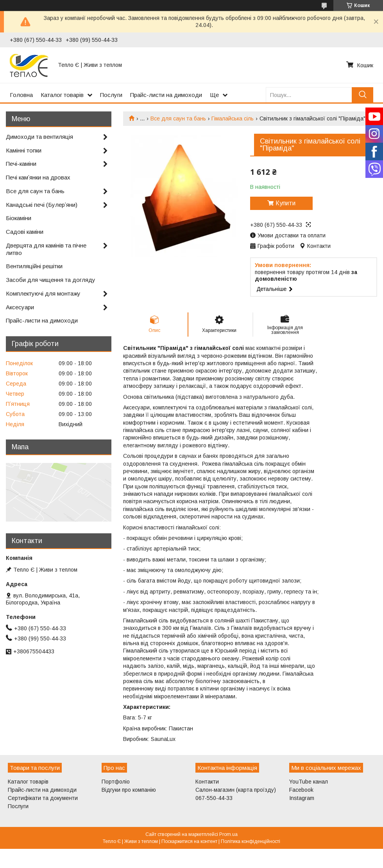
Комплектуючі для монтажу (43, 293)
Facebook (301, 790)
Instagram (302, 798)
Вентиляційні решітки (34, 266)
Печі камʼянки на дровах (38, 177)
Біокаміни (19, 218)
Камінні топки (24, 150)
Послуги (111, 95)
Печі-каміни (21, 164)
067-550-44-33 (214, 798)
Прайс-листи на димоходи (166, 95)
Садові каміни (25, 232)
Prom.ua (228, 834)
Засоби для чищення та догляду (51, 280)
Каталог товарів (62, 95)
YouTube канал (309, 782)
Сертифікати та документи (43, 798)
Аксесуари (20, 307)
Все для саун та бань (178, 118)
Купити (285, 203)
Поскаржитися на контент (189, 841)
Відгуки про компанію (129, 790)
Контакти (207, 782)
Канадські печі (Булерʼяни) (42, 205)
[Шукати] (362, 95)
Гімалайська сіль (233, 118)
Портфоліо (116, 782)
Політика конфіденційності (251, 841)
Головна (21, 95)
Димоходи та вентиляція (39, 137)
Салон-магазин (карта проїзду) (236, 790)
